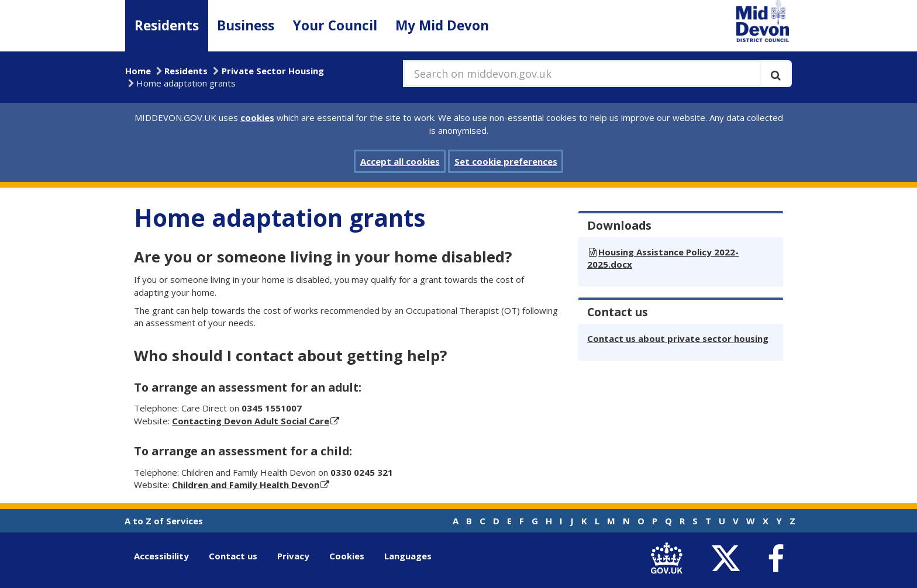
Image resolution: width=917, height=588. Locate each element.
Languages (408, 556)
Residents (167, 25)
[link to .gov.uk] (669, 558)
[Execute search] (776, 74)
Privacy (293, 556)
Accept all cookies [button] (400, 161)
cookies (257, 117)
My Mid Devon (442, 25)
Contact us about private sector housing (678, 338)
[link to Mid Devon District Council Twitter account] (728, 558)
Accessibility (161, 556)
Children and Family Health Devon (246, 485)
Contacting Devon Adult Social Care (251, 421)
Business (246, 25)
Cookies (347, 556)
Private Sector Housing (273, 71)
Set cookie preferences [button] (506, 161)
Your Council (335, 25)
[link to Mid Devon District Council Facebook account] (775, 559)
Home (138, 71)
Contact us (233, 556)
